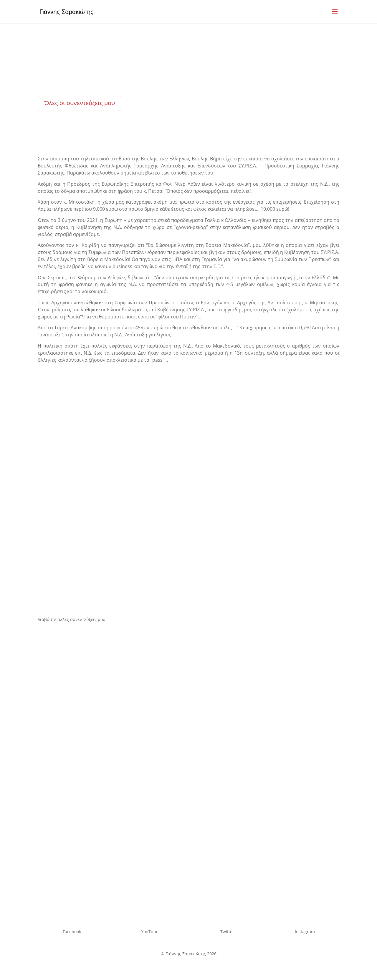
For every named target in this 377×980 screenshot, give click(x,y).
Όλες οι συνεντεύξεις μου (80, 103)
